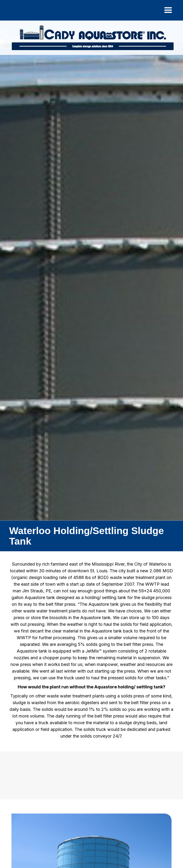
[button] (168, 10)
